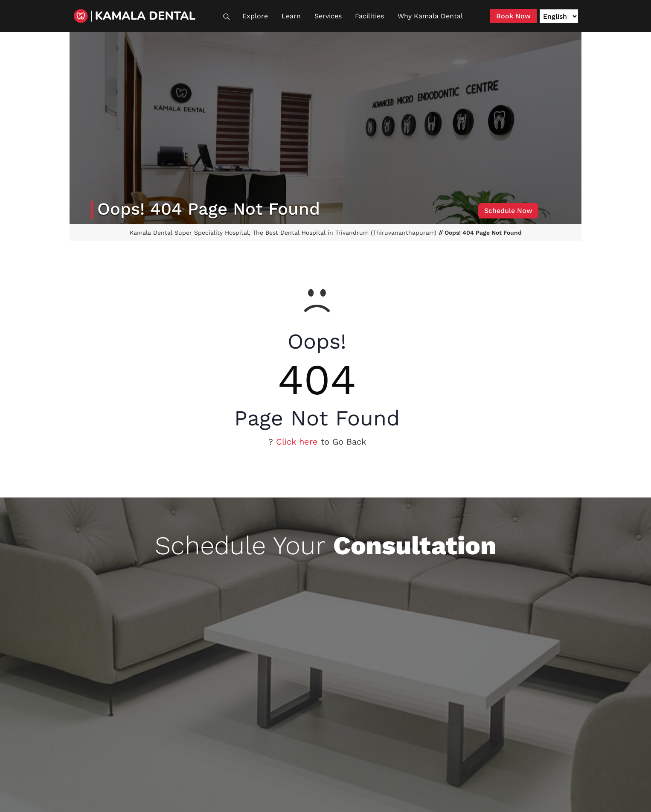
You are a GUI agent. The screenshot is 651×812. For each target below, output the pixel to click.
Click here (297, 442)
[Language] (559, 16)
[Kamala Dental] (146, 16)
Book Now (513, 16)
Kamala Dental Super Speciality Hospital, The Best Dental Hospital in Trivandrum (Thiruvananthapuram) (284, 233)
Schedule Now (508, 211)
